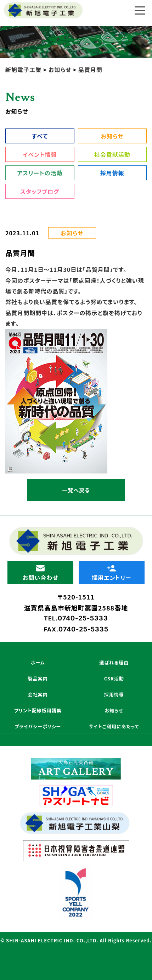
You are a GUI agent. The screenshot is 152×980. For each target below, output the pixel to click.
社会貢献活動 (112, 154)
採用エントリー (111, 573)
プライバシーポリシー (38, 726)
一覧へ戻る (76, 490)
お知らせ (112, 136)
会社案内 (38, 694)
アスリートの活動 (40, 173)
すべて (40, 136)
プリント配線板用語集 (38, 710)
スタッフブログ (40, 191)
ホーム (38, 663)
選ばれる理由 (114, 663)
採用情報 (112, 173)
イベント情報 (40, 154)
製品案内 (38, 678)
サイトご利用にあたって (114, 726)
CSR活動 (114, 678)
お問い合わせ (40, 573)
